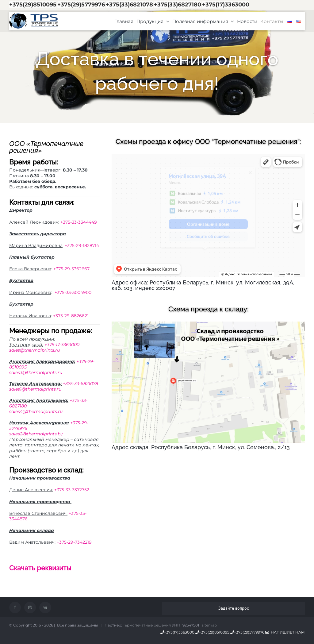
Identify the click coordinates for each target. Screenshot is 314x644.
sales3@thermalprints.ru (36, 372)
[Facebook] (15, 607)
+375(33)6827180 (178, 5)
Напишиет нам (285, 632)
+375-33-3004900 (73, 292)
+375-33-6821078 (80, 384)
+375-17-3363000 (62, 345)
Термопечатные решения (147, 625)
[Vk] (45, 607)
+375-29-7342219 (74, 542)
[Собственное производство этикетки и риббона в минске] (208, 324)
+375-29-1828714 (82, 245)
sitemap (209, 625)
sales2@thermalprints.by (36, 434)
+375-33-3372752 (72, 490)
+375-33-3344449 (79, 222)
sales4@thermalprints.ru (36, 411)
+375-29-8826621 (71, 316)
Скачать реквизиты (40, 568)
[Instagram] (30, 607)
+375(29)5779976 (81, 5)
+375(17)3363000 (226, 5)
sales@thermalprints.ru (34, 350)
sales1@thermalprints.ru (35, 389)
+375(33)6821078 (129, 5)
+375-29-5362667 (71, 269)
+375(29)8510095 (33, 5)
